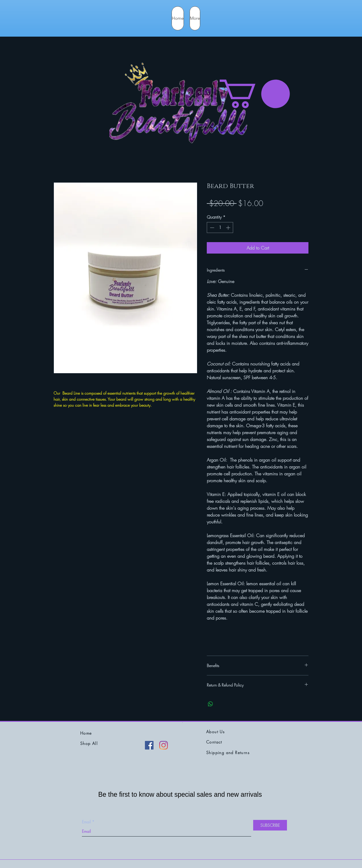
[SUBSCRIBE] (270, 825)
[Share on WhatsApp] (210, 704)
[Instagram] (164, 745)
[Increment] (229, 228)
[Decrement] (212, 228)
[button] (255, 94)
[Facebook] (149, 745)
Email (86, 822)
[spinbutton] (220, 228)
